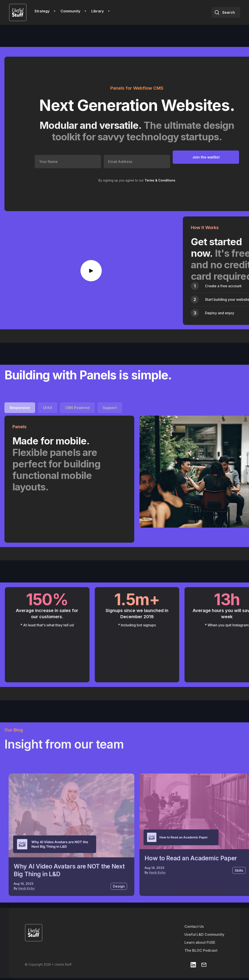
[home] (18, 12)
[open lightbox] (91, 271)
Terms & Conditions (160, 180)
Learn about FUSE (200, 942)
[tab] (20, 408)
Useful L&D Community (204, 934)
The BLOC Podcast (201, 950)
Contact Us (194, 926)
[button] (45, 11)
